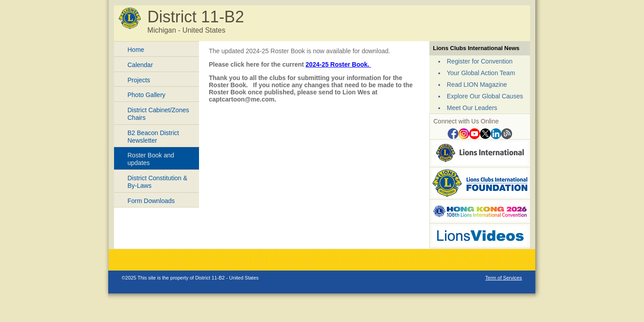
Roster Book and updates (151, 159)
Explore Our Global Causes (485, 96)
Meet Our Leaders (472, 108)
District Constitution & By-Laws (157, 182)
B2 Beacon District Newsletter (153, 137)
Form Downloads (151, 201)
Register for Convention (480, 61)
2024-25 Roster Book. (338, 64)
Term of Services (504, 278)
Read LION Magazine (477, 85)
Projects (139, 80)
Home (136, 50)
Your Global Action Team (481, 73)
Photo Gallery (146, 95)
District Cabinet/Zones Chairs (158, 114)
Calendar (140, 65)
